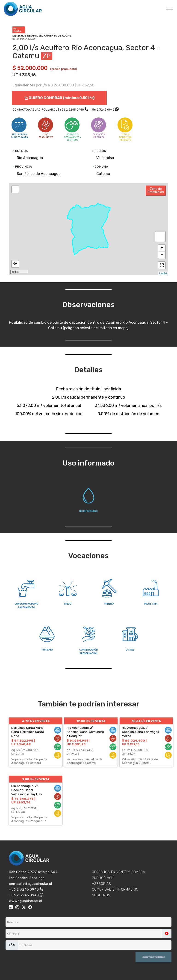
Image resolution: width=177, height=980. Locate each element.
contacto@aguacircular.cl (31, 884)
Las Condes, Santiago (27, 878)
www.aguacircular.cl (26, 901)
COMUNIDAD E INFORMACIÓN (115, 890)
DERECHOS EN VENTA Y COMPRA (119, 872)
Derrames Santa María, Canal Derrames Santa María (28, 732)
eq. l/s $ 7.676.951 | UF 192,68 (24, 810)
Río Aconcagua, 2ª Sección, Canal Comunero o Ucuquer (85, 732)
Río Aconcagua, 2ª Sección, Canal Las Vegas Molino (140, 732)
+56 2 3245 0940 (72, 110)
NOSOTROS (101, 895)
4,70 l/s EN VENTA (36, 721)
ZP (47, 56)
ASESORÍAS (102, 884)
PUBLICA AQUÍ (103, 878)
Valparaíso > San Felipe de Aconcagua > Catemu (29, 761)
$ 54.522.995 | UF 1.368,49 (23, 742)
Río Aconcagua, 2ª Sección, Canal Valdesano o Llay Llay (27, 790)
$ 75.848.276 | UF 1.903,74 (23, 800)
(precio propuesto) (64, 69)
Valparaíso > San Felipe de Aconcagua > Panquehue (29, 819)
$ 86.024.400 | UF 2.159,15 (134, 742)
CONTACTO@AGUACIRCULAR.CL (35, 110)
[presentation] (28, 957)
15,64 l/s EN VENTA (146, 721)
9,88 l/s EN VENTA (36, 779)
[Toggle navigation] (170, 8)
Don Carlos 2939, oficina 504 (33, 872)
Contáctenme (153, 957)
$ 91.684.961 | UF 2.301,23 (78, 742)
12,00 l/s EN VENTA (91, 721)
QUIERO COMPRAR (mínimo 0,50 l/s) (59, 98)
